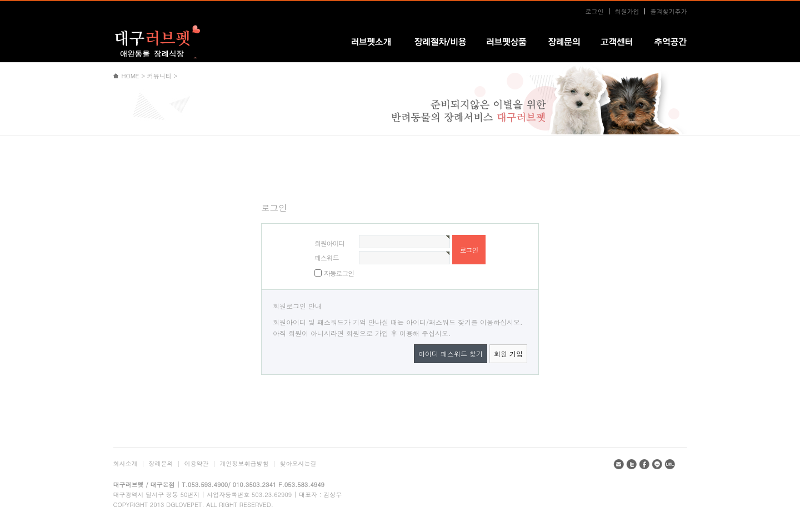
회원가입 (627, 11)
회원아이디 (329, 243)
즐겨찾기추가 (669, 11)
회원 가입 (508, 353)
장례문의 (161, 463)
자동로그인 (339, 273)
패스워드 (326, 257)
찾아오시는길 (298, 463)
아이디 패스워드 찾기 (451, 353)
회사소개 (126, 463)
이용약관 (197, 463)
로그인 (595, 11)
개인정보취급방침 (244, 463)
